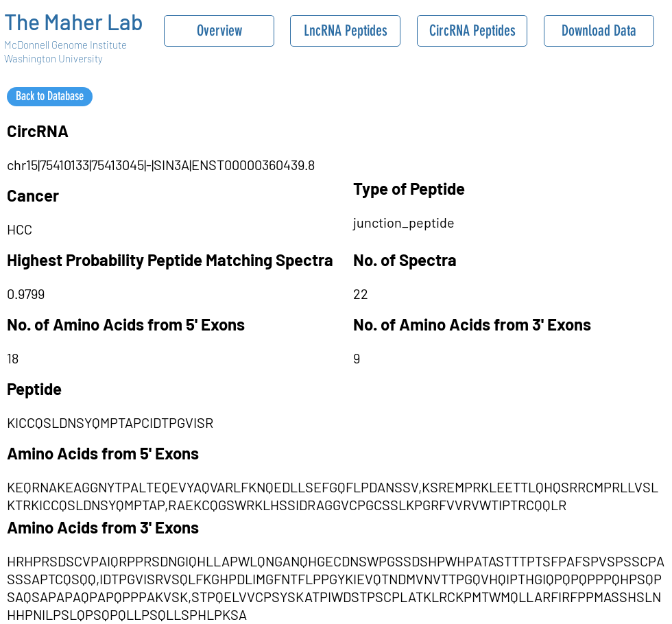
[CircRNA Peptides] (472, 31)
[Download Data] (599, 31)
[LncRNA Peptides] (345, 31)
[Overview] (219, 31)
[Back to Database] (50, 97)
